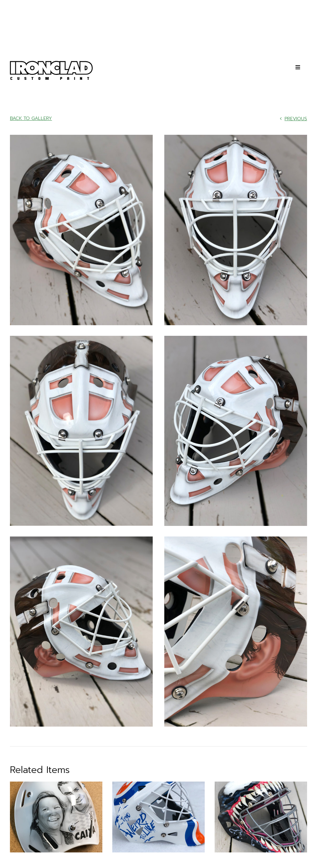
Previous (296, 119)
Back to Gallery (31, 118)
